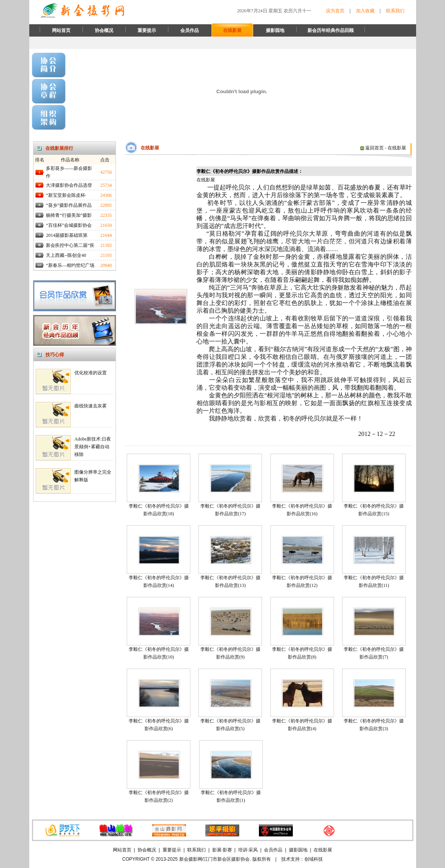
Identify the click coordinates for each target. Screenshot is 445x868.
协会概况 (104, 30)
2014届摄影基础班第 (67, 235)
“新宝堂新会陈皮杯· (66, 195)
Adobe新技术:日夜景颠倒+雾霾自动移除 (93, 447)
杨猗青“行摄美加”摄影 (69, 215)
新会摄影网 (191, 859)
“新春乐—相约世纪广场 (70, 265)
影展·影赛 (222, 850)
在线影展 (232, 30)
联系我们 (395, 11)
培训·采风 (248, 850)
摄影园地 (275, 30)
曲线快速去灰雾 (91, 406)
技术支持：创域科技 (302, 859)
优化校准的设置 (91, 373)
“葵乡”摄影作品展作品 (69, 205)
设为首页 (335, 11)
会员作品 (190, 30)
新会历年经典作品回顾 (331, 30)
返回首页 (372, 148)
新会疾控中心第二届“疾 (70, 245)
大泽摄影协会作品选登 (69, 185)
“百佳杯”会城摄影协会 (69, 225)
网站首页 (61, 30)
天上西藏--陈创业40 (66, 255)
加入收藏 (365, 11)
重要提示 (147, 30)
